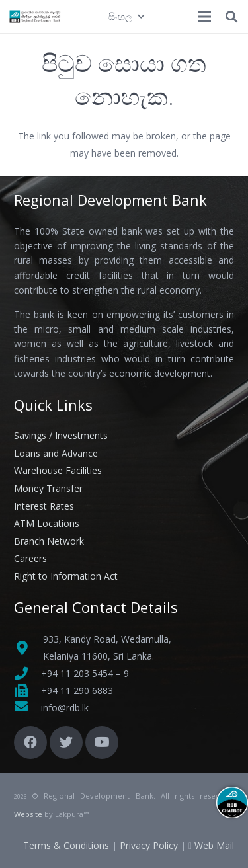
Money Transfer (48, 488)
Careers (30, 558)
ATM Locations (47, 523)
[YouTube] (102, 742)
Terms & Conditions (66, 845)
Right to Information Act (66, 576)
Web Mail (214, 845)
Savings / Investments (61, 435)
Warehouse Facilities (58, 470)
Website (28, 814)
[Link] (35, 17)
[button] (126, 17)
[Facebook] (30, 742)
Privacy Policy (149, 845)
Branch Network (49, 541)
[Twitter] (66, 742)
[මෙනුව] (204, 17)
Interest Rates (44, 506)
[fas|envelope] (27, 708)
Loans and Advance (56, 453)
